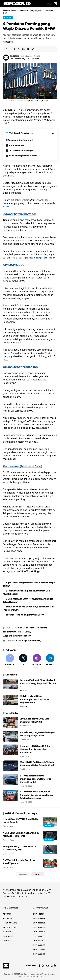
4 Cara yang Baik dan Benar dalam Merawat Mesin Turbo (21, 834)
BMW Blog (21, 641)
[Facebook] (10, 662)
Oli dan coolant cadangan (21, 150)
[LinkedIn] (50, 662)
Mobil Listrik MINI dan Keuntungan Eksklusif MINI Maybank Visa (34, 699)
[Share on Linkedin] (23, 49)
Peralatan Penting (38, 628)
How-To (8, 18)
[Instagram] (37, 662)
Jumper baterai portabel (20, 140)
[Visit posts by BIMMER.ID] (6, 58)
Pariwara (24, 690)
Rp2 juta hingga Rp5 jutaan (40, 258)
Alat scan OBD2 (16, 145)
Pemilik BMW (22, 628)
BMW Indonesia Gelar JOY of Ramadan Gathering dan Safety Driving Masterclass (36, 795)
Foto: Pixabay (34, 641)
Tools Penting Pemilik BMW (17, 632)
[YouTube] (48, 966)
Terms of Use (24, 976)
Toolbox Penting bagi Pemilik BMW (25, 615)
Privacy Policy (36, 976)
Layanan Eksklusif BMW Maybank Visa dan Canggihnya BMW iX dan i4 (38, 683)
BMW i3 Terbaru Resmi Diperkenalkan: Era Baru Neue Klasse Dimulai (35, 779)
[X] (23, 662)
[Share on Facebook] (10, 49)
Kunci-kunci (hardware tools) (23, 156)
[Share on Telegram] (28, 49)
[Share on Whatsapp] (19, 49)
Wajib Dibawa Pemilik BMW (17, 636)
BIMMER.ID (14, 56)
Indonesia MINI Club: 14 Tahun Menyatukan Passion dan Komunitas (36, 749)
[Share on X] (14, 49)
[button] (42, 4)
